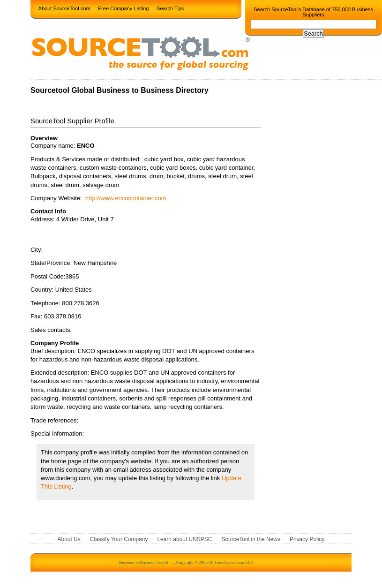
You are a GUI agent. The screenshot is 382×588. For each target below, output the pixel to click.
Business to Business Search (143, 562)
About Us (69, 540)
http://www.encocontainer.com (126, 198)
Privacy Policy (307, 540)
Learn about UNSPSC (184, 540)
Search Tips (170, 8)
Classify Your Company (119, 540)
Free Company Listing (123, 8)
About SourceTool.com (64, 8)
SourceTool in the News (251, 540)
